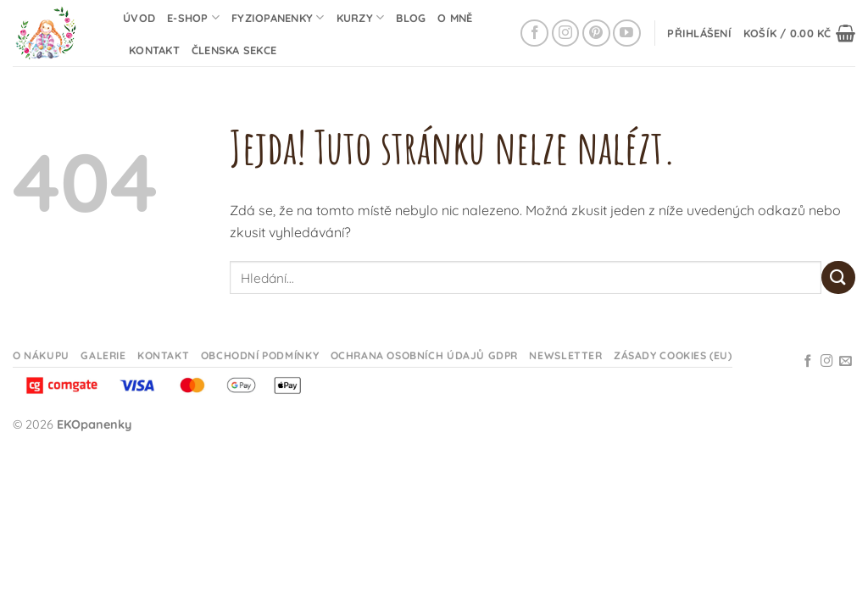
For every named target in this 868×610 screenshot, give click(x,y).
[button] (699, 33)
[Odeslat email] (846, 362)
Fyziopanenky (278, 17)
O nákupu (41, 355)
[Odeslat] (838, 277)
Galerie (103, 355)
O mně (455, 18)
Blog (411, 18)
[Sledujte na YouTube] (627, 33)
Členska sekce (234, 50)
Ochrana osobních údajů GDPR (425, 355)
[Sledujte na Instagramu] (566, 33)
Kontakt (154, 50)
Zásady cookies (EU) (673, 355)
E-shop (193, 17)
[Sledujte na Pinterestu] (596, 33)
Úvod (139, 18)
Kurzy (361, 17)
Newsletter (565, 355)
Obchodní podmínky (260, 355)
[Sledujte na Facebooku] (534, 33)
